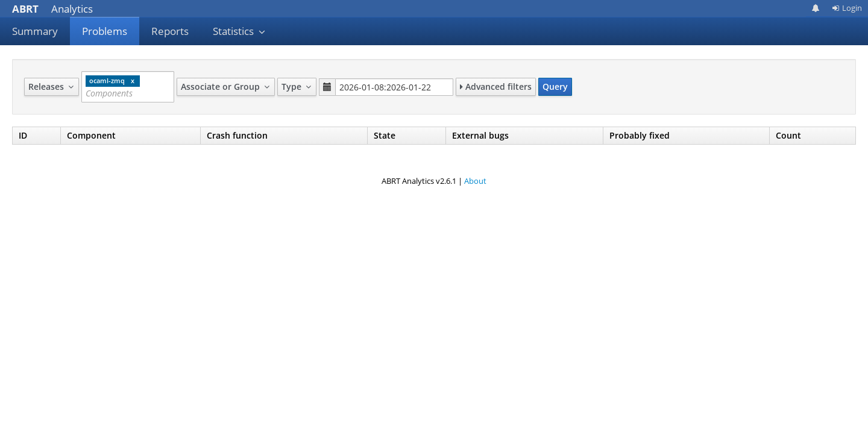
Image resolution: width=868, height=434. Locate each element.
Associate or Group (226, 86)
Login (847, 8)
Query (555, 86)
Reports (170, 31)
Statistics (239, 31)
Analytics (52, 9)
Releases (52, 86)
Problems (105, 31)
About (475, 181)
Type (297, 86)
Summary (35, 31)
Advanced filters (496, 86)
